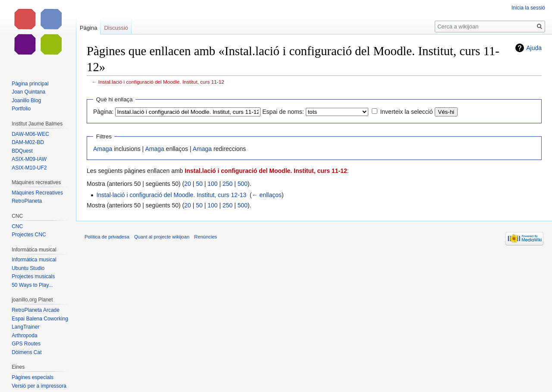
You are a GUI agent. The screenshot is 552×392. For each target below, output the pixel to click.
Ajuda (534, 48)
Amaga (103, 149)
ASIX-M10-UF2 (29, 168)
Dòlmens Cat (27, 352)
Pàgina (88, 28)
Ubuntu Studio (28, 268)
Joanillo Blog (26, 100)
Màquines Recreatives (37, 193)
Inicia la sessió (528, 8)
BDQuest (22, 151)
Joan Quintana (28, 92)
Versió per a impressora (39, 386)
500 (243, 184)
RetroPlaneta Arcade (36, 310)
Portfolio (21, 109)
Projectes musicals (33, 276)
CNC (17, 226)
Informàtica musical (34, 260)
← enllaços (267, 195)
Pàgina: (103, 112)
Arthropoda (24, 336)
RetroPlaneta (27, 201)
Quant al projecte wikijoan (162, 237)
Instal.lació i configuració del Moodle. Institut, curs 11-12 (161, 82)
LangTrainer (25, 327)
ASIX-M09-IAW (29, 159)
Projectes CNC (29, 235)
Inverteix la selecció (406, 112)
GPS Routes (26, 344)
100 (212, 184)
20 (188, 184)
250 (227, 184)
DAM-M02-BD (28, 142)
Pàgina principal (30, 84)
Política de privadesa (107, 237)
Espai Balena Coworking (40, 319)
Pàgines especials (33, 377)
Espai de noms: (283, 112)
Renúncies (205, 237)
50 (199, 184)
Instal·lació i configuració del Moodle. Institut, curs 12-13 (171, 195)
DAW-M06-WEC (30, 134)
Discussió (116, 28)
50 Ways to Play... (32, 285)
